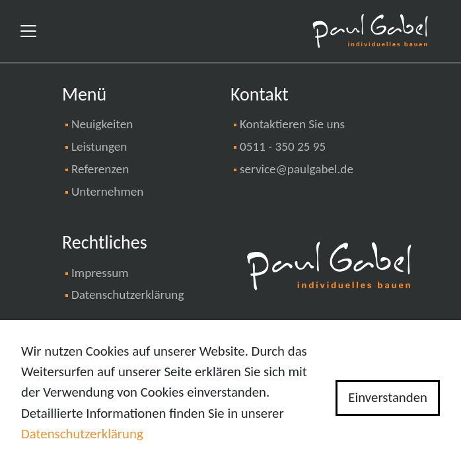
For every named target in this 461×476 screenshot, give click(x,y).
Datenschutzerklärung (127, 295)
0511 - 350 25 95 (283, 146)
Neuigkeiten (102, 124)
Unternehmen (107, 191)
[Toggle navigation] (28, 31)
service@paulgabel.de (297, 169)
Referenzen (100, 169)
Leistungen (99, 146)
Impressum (100, 273)
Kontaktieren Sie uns (292, 124)
